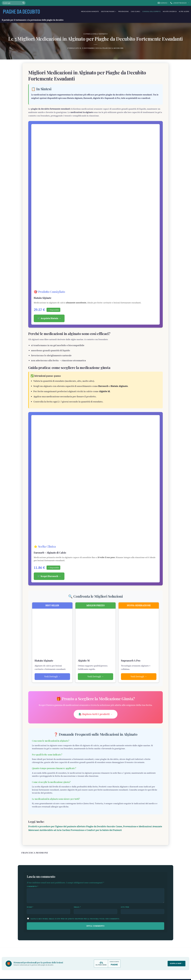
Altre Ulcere (184, 11)
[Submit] (23, 3)
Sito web (125, 907)
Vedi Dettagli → (52, 677)
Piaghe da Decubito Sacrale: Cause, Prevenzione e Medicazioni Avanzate (124, 826)
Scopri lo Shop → (177, 964)
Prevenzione (123, 11)
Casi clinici (135, 11)
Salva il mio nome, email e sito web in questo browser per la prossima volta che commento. (75, 919)
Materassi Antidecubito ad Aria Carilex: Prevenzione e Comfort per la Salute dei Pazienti (75, 830)
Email (77, 907)
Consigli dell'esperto (96, 34)
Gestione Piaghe (109, 12)
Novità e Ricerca (170, 11)
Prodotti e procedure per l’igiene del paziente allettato (57, 826)
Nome (30, 907)
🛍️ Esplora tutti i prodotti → (96, 714)
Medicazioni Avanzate (90, 11)
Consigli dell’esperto (151, 11)
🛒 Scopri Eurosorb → (49, 576)
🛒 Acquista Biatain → (49, 318)
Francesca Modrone (113, 48)
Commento (33, 886)
